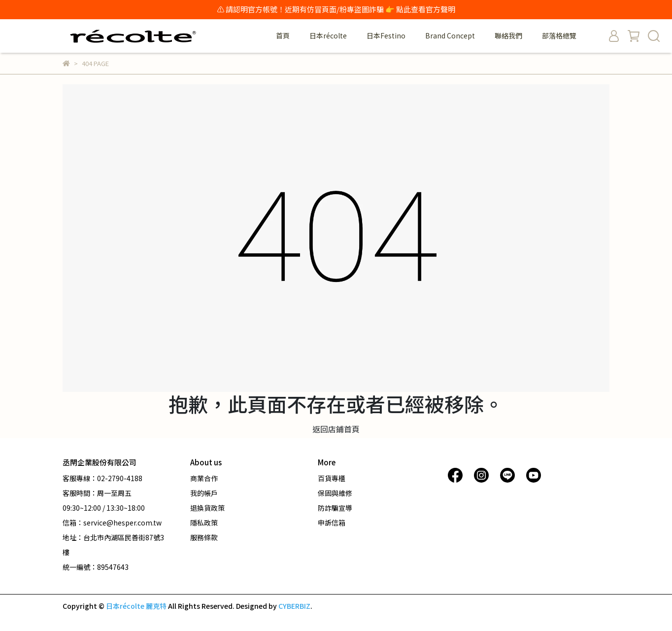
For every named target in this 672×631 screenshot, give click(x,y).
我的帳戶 (204, 493)
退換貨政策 (207, 508)
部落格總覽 (559, 35)
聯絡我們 (508, 35)
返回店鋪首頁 (336, 429)
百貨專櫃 (332, 478)
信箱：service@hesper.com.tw (112, 523)
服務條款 (204, 537)
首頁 (283, 35)
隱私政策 (204, 523)
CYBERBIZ (294, 606)
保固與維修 (335, 493)
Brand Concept (450, 35)
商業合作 (204, 478)
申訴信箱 (332, 523)
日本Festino (386, 35)
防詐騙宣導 (335, 508)
